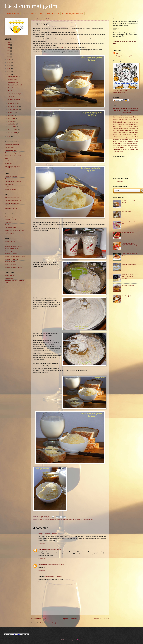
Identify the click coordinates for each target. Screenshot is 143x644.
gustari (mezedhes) (63, 520)
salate (118, 145)
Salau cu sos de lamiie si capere (14, 230)
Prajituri (33, 14)
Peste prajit (8, 222)
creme (137, 115)
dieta (131, 117)
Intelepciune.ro (9, 278)
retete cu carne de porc (120, 141)
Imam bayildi (8, 164)
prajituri (136, 134)
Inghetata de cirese (11, 264)
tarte (122, 147)
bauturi (130, 109)
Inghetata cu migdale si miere (14, 267)
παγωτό (121, 152)
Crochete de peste (10, 217)
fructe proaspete (128, 124)
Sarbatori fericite (13, 82)
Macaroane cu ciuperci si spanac (15, 153)
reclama (131, 140)
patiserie (131, 132)
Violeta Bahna (43, 565)
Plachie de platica (10, 233)
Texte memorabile (53, 14)
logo (130, 128)
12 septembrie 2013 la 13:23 (53, 576)
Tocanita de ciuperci (14, 100)
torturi (127, 147)
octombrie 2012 (13, 106)
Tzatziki (7, 161)
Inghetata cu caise (10, 244)
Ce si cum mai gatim (31, 6)
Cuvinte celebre (9, 275)
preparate (86, 520)
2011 (8, 137)
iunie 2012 (12, 118)
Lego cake (126, 128)
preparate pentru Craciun (121, 139)
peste (120, 134)
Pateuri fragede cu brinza (12, 203)
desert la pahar (123, 117)
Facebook (120, 182)
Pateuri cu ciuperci (10, 206)
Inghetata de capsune (11, 259)
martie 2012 (12, 127)
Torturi (25, 14)
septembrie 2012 (14, 109)
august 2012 (12, 112)
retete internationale (125, 143)
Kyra (117, 53)
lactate (121, 128)
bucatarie (48, 520)
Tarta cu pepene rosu (128, 233)
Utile (41, 14)
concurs (127, 115)
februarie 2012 (13, 130)
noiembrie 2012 (13, 103)
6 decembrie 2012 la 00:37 (52, 534)
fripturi (125, 122)
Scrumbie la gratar (10, 220)
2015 (8, 65)
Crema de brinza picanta (12, 145)
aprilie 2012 (12, 124)
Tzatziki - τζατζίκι (127, 296)
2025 (8, 45)
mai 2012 (11, 121)
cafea (133, 113)
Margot (41, 534)
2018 (8, 57)
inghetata (136, 126)
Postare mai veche (101, 619)
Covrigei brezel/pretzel (15, 85)
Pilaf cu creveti (9, 147)
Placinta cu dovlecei (11, 176)
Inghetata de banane (11, 254)
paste (126, 132)
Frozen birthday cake (133, 122)
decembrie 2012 (13, 77)
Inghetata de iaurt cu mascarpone (15, 256)
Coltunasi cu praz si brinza (13, 182)
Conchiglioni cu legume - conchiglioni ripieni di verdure (13, 167)
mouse (137, 130)
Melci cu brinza (9, 179)
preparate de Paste (131, 137)
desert (115, 117)
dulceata (115, 120)
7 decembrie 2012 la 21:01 (56, 565)
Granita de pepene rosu (12, 251)
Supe (118, 147)
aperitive (42, 520)
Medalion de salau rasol (12, 225)
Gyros (6, 158)
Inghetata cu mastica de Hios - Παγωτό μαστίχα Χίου (14, 247)
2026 (8, 42)
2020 (8, 54)
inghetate (116, 128)
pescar (137, 132)
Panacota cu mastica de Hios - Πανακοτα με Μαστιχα (129, 276)
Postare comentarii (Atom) (48, 623)
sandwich (124, 145)
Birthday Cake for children (125, 110)
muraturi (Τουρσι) (117, 132)
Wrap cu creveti (126, 211)
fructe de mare (118, 124)
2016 (8, 63)
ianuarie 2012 (13, 133)
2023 (8, 48)
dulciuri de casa (126, 119)
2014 (8, 68)
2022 (8, 51)
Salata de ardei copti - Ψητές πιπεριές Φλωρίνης (129, 244)
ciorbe (137, 113)
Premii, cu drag (13, 91)
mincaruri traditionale (76, 520)
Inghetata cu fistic (10, 241)
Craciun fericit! (12, 79)
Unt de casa (12, 97)
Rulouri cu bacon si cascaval (13, 198)
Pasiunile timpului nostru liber (73, 14)
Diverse (54, 520)
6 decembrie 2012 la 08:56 (53, 549)
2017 (8, 60)
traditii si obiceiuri (122, 149)
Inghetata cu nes (10, 262)
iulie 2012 (12, 115)
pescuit (115, 134)
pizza (124, 134)
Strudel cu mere (10, 184)
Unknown (42, 549)
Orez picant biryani (10, 150)
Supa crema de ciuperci (15, 94)
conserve (132, 115)
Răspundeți (42, 543)
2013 (8, 71)
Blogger (79, 640)
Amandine (11, 88)
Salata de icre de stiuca (129, 264)
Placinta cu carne (10, 187)
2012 (8, 74)
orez (123, 132)
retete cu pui (131, 141)
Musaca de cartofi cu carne (13, 155)
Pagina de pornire (13, 14)
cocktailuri (116, 115)
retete (91, 520)
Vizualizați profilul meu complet (122, 56)
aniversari (117, 108)
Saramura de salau (10, 228)
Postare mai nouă (39, 619)
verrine (130, 149)
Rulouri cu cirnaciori (11, 209)
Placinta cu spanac (10, 190)
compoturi (122, 115)
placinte (129, 134)
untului (61, 48)
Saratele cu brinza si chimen (13, 201)
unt (50, 52)
